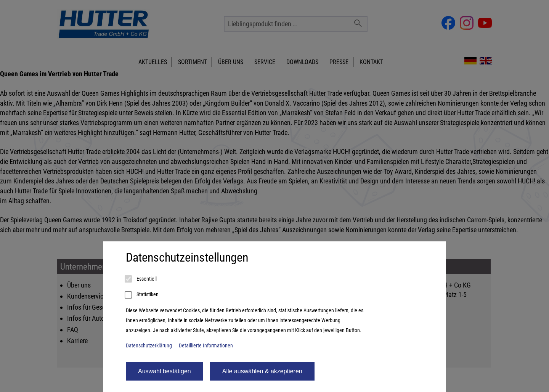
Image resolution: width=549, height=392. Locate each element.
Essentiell (141, 279)
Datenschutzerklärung (149, 346)
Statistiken (142, 295)
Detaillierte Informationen (206, 346)
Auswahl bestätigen (165, 371)
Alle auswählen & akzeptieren (262, 371)
